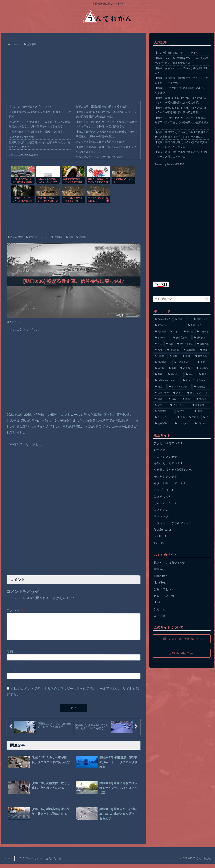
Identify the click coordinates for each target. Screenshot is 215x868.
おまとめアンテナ (165, 457)
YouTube (132, 315)
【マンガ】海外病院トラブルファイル (31, 106)
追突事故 (82, 237)
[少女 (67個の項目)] (184, 411)
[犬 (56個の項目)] (206, 417)
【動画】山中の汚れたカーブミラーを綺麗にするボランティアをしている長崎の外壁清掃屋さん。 (182, 122)
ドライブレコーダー (37, 237)
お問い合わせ (54, 863)
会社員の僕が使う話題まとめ (173, 470)
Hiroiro (158, 602)
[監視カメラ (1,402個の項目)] (198, 325)
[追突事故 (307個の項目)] (203, 344)
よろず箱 (160, 616)
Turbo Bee (161, 576)
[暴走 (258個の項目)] (204, 350)
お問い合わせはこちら (182, 653)
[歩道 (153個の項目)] (203, 362)
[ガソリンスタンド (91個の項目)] (198, 393)
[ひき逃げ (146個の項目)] (187, 368)
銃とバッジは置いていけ (170, 563)
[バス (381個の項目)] (158, 344)
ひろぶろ (160, 609)
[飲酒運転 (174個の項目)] (202, 356)
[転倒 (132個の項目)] (204, 375)
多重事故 (57, 237)
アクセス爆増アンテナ (168, 443)
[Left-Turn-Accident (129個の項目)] (167, 381)
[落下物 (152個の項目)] (160, 368)
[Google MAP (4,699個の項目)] (163, 319)
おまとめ (160, 450)
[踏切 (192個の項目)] (187, 356)
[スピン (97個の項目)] (178, 393)
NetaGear (160, 583)
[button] (207, 299)
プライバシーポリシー (29, 863)
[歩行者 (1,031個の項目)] (188, 332)
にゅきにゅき (163, 496)
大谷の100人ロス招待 (21, 137)
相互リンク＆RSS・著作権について (182, 639)
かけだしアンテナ (165, 477)
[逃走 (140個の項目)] (191, 375)
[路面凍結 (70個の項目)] (164, 411)
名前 (10, 656)
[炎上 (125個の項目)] (160, 387)
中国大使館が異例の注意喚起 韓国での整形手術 (37, 132)
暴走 (70, 237)
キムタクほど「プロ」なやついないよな (99, 157)
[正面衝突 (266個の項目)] (190, 350)
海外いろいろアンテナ (168, 463)
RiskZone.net (162, 530)
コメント (15, 610)
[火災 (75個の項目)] (161, 405)
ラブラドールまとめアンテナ (173, 523)
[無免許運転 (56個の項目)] (163, 424)
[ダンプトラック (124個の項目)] (179, 387)
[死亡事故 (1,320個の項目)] (161, 332)
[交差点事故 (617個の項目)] (182, 338)
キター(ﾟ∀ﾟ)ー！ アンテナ (170, 483)
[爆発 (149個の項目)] (173, 368)
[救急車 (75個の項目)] (203, 399)
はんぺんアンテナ (165, 503)
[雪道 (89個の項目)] (160, 399)
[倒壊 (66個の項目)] (202, 411)
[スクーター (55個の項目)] (183, 424)
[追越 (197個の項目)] (174, 356)
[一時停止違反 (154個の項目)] (184, 362)
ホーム (9, 863)
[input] (182, 299)
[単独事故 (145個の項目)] (203, 368)
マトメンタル (163, 516)
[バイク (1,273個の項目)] (175, 332)
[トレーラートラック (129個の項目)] (196, 381)
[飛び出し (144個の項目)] (175, 375)
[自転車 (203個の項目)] (160, 356)
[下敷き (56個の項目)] (194, 417)
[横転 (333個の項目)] (170, 344)
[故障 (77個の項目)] (188, 399)
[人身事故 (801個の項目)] (203, 332)
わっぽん (160, 543)
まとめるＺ (161, 510)
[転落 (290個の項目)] (159, 350)
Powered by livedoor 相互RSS (23, 155)
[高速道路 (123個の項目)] (201, 387)
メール (12, 674)
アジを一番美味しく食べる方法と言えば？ (100, 142)
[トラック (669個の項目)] (162, 338)
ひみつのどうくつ (165, 589)
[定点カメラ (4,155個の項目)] (182, 319)
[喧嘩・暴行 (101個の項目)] (162, 393)
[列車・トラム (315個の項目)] (185, 344)
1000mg (159, 569)
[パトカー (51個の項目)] (202, 424)
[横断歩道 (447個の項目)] (201, 338)
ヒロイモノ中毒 (164, 596)
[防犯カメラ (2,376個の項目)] (201, 319)
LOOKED (160, 536)
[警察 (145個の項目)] (160, 375)
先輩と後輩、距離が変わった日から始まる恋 (101, 106)
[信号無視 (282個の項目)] (173, 350)
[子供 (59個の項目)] (181, 417)
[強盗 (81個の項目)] (174, 399)
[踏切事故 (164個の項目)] (162, 362)
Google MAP (15, 237)
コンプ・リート (164, 490)
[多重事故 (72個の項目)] (200, 405)
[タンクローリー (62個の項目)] (164, 417)
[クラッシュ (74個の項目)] (179, 405)
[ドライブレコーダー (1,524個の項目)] (170, 325)
